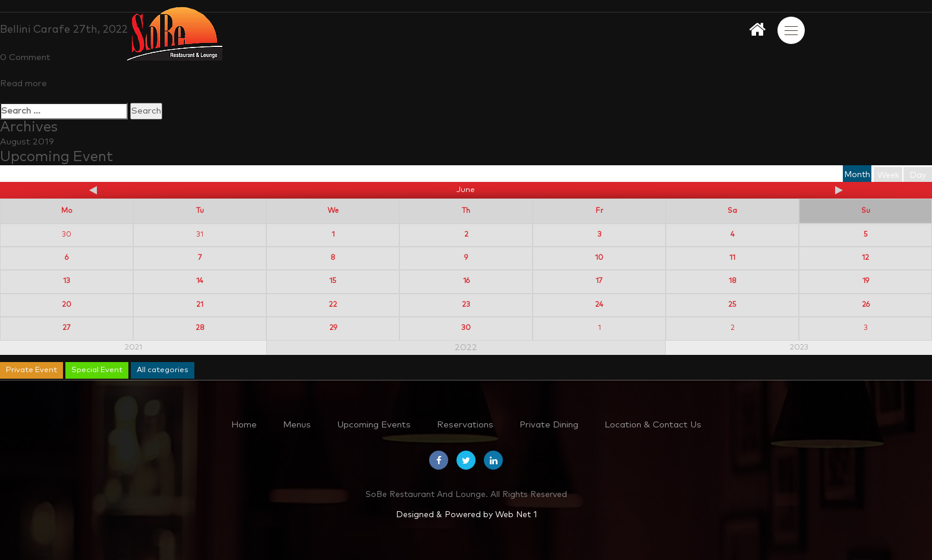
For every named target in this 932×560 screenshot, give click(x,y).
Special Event (97, 370)
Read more (23, 84)
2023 (799, 347)
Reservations (465, 425)
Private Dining (549, 425)
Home (244, 425)
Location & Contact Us (653, 425)
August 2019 (27, 142)
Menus (297, 425)
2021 (133, 347)
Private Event (32, 370)
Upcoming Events (374, 425)
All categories (163, 370)
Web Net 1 (516, 515)
